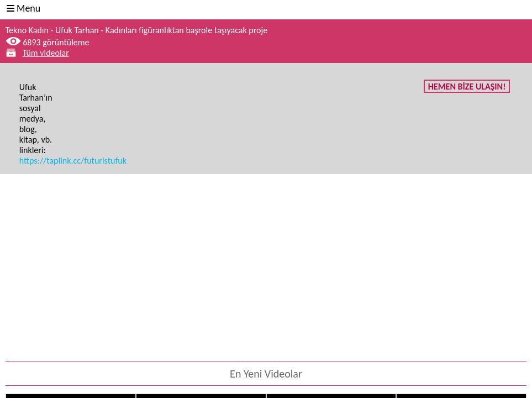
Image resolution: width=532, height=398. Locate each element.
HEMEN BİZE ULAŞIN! (467, 87)
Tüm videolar (46, 53)
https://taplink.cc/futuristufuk (73, 161)
